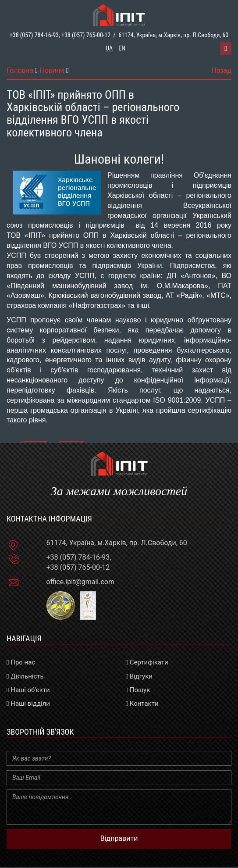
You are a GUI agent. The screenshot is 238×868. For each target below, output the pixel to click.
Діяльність (25, 676)
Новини (52, 70)
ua (109, 48)
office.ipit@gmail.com (80, 582)
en (122, 48)
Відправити (119, 838)
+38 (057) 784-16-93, (35, 35)
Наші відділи (28, 704)
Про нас (21, 662)
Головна (20, 70)
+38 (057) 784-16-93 (78, 557)
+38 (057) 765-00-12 (86, 35)
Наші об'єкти (28, 690)
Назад (221, 70)
